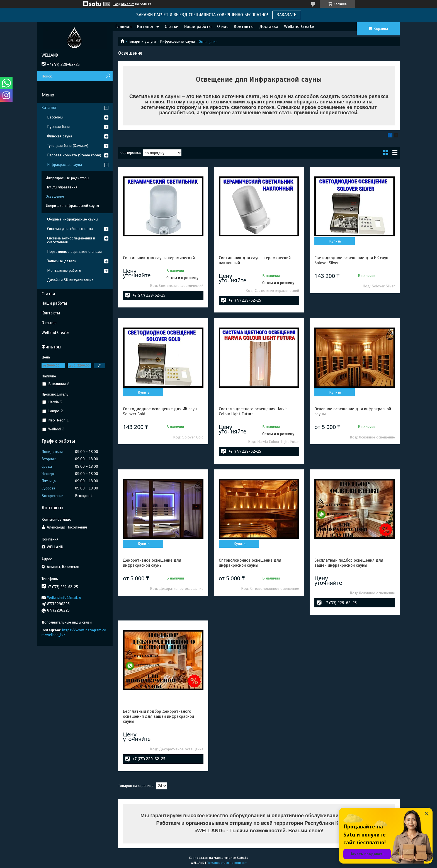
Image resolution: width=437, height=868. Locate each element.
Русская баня (58, 127)
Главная (123, 26)
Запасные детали (62, 261)
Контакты (244, 26)
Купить (335, 241)
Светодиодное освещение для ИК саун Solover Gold (160, 411)
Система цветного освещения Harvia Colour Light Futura (253, 411)
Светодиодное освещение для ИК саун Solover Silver (351, 260)
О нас (223, 26)
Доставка (269, 26)
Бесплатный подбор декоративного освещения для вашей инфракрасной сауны (158, 716)
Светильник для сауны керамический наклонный (255, 260)
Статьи (172, 26)
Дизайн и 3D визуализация (70, 280)
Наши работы (198, 26)
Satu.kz (243, 858)
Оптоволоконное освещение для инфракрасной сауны (250, 563)
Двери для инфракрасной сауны (72, 206)
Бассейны (55, 117)
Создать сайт (124, 4)
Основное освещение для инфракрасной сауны (353, 411)
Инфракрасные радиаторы (67, 178)
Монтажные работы (64, 271)
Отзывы (49, 323)
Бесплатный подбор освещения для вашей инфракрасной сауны (349, 563)
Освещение (55, 197)
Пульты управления (62, 187)
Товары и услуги (142, 41)
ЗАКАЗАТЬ (287, 15)
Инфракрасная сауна (177, 41)
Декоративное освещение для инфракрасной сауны (152, 563)
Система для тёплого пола (70, 229)
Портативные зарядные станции (74, 252)
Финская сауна (60, 136)
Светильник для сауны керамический (159, 258)
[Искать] (108, 76)
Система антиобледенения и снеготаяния (71, 240)
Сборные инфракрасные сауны (73, 219)
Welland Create (299, 26)
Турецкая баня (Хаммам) (68, 146)
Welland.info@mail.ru (64, 597)
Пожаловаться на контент (227, 863)
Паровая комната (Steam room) (74, 155)
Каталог (145, 26)
